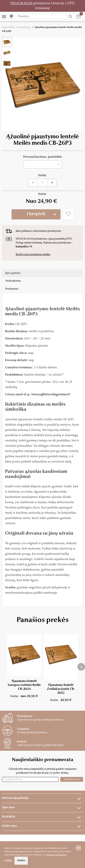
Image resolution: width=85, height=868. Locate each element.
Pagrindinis (9, 27)
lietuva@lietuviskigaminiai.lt (51, 395)
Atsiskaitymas (13, 281)
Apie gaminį (13, 273)
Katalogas (25, 27)
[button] (42, 164)
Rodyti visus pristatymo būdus (33, 255)
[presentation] (81, 667)
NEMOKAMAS (21, 3)
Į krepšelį (36, 214)
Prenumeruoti (72, 779)
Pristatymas (12, 289)
